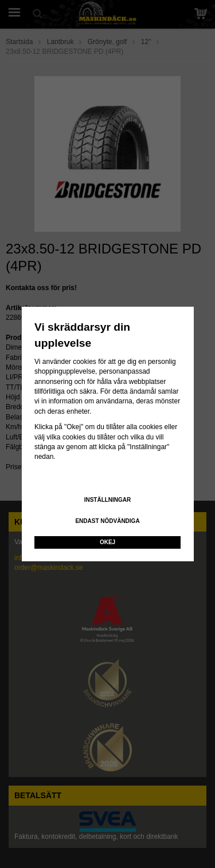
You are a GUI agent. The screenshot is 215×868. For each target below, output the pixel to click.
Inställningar (108, 500)
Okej (107, 542)
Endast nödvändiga (107, 521)
